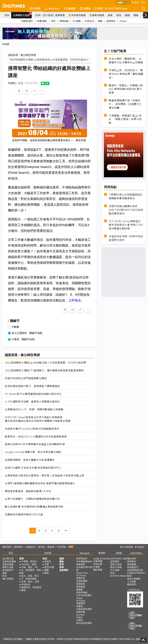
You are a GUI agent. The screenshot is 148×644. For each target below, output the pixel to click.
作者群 (97, 567)
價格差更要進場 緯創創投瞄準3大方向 (28, 491)
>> (66, 531)
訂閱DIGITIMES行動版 (136, 574)
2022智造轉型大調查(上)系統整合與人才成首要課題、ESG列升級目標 (45, 363)
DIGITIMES (136, 553)
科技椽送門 (8, 570)
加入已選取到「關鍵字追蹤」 (28, 333)
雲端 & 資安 (116, 564)
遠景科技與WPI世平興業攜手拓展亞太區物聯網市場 (35, 444)
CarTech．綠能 (29, 564)
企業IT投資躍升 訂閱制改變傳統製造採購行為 (32, 499)
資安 (53, 21)
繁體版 (120, 2)
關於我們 (7, 547)
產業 (110, 15)
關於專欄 (98, 570)
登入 (144, 2)
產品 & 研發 (116, 567)
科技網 (35, 8)
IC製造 (80, 620)
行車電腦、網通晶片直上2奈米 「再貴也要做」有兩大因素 (125, 119)
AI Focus (81, 601)
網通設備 (64, 21)
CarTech (80, 615)
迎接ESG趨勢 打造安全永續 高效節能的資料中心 (33, 468)
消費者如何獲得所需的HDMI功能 (24, 514)
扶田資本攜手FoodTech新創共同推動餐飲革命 (32, 429)
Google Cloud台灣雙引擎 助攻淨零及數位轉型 (33, 452)
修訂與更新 (8, 579)
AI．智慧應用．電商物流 (30, 572)
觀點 (136, 15)
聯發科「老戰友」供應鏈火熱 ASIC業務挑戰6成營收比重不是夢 (126, 89)
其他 (112, 573)
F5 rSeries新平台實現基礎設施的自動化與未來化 (33, 394)
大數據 (15, 327)
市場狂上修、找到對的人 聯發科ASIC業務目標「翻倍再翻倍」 (126, 74)
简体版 (127, 2)
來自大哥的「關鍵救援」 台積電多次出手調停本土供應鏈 (126, 61)
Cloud (79, 598)
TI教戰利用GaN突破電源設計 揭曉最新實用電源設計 (126, 196)
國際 (47, 570)
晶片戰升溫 (8, 559)
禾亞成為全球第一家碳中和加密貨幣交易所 (126, 238)
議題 (127, 15)
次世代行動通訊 (84, 595)
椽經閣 (70, 8)
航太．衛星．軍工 (30, 576)
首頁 (7, 15)
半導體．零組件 (29, 561)
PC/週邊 (77, 21)
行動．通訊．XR (30, 567)
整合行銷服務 (134, 579)
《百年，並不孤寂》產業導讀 (49, 15)
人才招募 (132, 582)
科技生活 (89, 21)
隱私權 (51, 547)
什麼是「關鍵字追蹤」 (24, 339)
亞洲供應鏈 (82, 581)
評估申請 (135, 2)
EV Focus (81, 575)
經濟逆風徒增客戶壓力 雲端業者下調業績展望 (32, 386)
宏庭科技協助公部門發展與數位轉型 (26, 378)
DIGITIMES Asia (116, 8)
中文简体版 (128, 547)
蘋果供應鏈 (97, 15)
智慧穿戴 (81, 612)
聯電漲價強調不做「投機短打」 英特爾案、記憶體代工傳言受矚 (125, 104)
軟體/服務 (42, 21)
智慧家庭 (81, 587)
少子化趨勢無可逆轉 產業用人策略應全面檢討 (32, 402)
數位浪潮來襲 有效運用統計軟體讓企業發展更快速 (34, 507)
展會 (5, 573)
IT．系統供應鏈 (29, 579)
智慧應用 (115, 561)
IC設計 (80, 617)
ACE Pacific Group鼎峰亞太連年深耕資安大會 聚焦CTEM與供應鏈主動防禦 (126, 225)
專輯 (100, 21)
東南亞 (48, 561)
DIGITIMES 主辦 (118, 559)
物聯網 (80, 590)
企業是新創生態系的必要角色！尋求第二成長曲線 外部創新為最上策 (45, 475)
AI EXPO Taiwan (118, 576)
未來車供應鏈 (77, 15)
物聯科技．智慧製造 (31, 587)
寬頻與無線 (82, 592)
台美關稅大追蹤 (22, 14)
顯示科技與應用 (84, 623)
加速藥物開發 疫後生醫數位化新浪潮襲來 (30, 460)
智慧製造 (81, 584)
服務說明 (31, 547)
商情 (62, 567)
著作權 (41, 547)
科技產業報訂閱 (135, 570)
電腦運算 (81, 603)
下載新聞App (134, 590)
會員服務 (132, 564)
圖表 (24, 590)
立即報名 (75, 300)
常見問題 (61, 547)
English (141, 547)
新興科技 (81, 578)
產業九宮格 (8, 567)
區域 (119, 15)
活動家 (85, 8)
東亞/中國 (49, 567)
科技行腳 (98, 564)
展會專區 (111, 21)
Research (52, 8)
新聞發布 (19, 547)
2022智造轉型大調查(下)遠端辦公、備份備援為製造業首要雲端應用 (44, 370)
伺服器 (80, 606)
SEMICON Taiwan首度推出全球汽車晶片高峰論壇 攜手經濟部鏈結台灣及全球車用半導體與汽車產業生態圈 (38, 419)
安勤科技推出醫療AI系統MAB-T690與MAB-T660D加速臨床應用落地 (126, 210)
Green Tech (82, 573)
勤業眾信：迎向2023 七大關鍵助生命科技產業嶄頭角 (36, 436)
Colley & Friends (101, 559)
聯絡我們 (132, 584)
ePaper (123, 21)
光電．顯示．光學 (30, 582)
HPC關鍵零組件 (84, 561)
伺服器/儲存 (27, 21)
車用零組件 (82, 559)
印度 (47, 564)
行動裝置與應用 (84, 609)
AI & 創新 (115, 570)
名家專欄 (98, 561)
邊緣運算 (81, 564)
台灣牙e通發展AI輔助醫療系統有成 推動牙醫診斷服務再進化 (40, 483)
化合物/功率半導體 (84, 569)
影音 (98, 8)
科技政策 (26, 584)
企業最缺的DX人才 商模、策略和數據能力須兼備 (34, 409)
